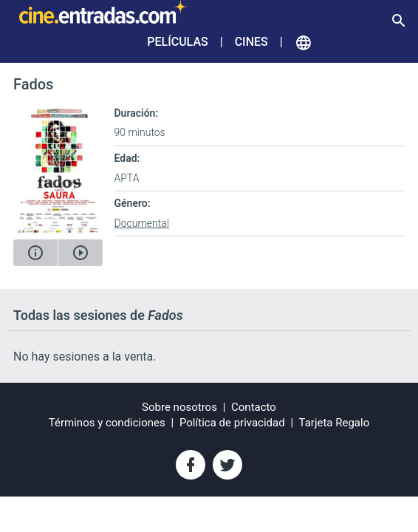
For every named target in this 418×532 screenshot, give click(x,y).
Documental (142, 223)
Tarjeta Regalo (335, 423)
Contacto (254, 407)
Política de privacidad (232, 423)
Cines (251, 42)
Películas (177, 42)
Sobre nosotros (179, 407)
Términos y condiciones (107, 423)
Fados (33, 84)
